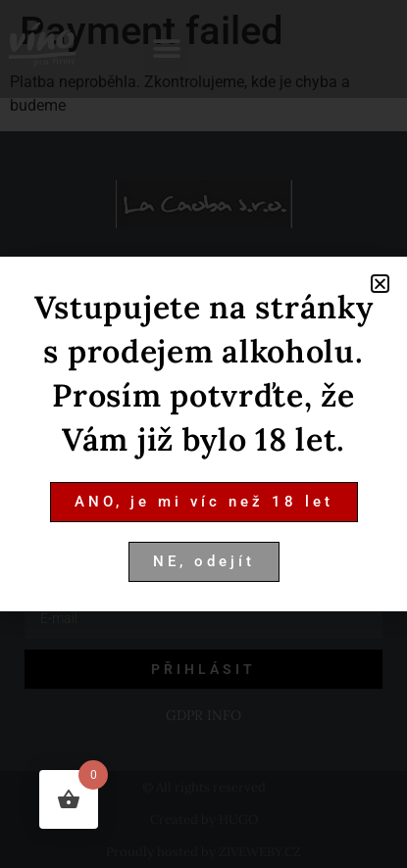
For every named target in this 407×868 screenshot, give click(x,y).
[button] (380, 284)
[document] (203, 434)
